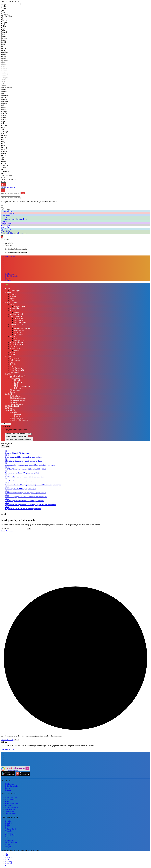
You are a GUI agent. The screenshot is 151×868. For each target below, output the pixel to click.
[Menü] (3, 184)
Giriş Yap (4, 749)
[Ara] (2, 196)
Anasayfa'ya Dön (7, 531)
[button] (2, 206)
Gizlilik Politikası (7, 740)
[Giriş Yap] (2, 236)
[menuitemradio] (18, 434)
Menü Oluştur (10, 256)
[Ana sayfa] (7, 285)
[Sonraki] (8, 446)
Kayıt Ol (11, 749)
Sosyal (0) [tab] (9, 243)
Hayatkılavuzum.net (8, 187)
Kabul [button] (17, 740)
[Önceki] (3, 446)
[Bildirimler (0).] (2, 237)
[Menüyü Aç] (3, 190)
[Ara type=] (22, 198)
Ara (23, 193)
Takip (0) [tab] (9, 245)
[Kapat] (2, 208)
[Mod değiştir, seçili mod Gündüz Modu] (6, 424)
